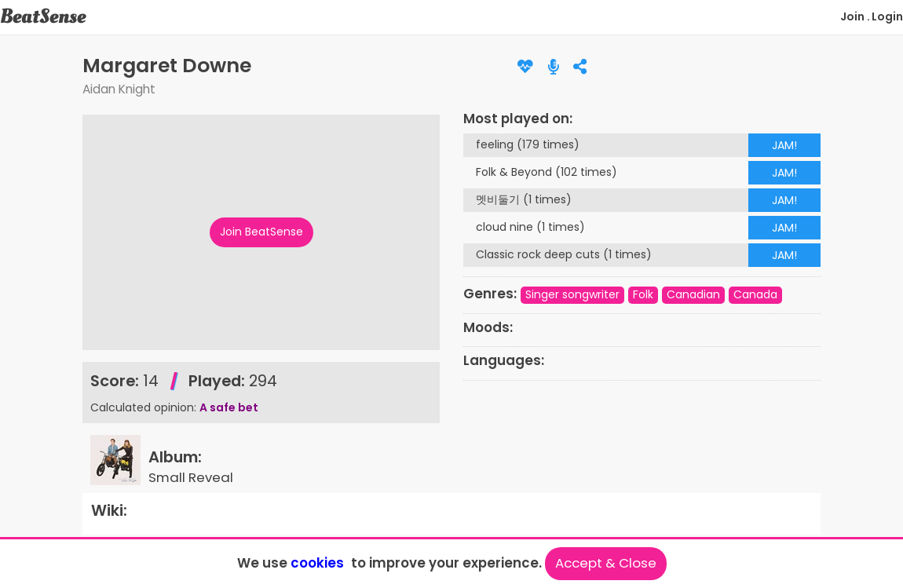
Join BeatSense (261, 232)
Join (852, 16)
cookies (317, 563)
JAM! (784, 145)
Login (887, 16)
